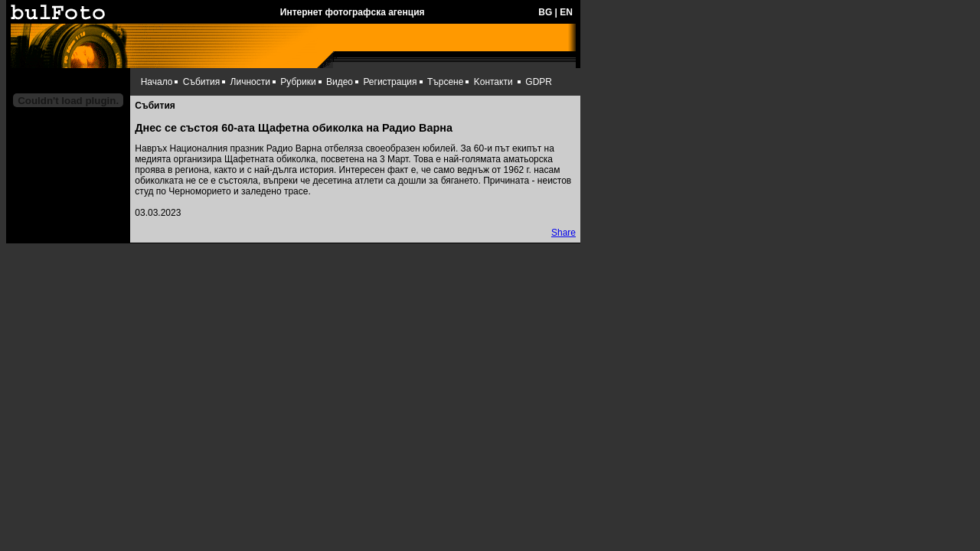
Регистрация (390, 82)
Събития (201, 82)
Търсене (445, 82)
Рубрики (298, 82)
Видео (340, 82)
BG (545, 12)
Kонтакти (493, 82)
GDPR (539, 82)
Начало (157, 82)
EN (566, 12)
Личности (250, 82)
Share (563, 233)
